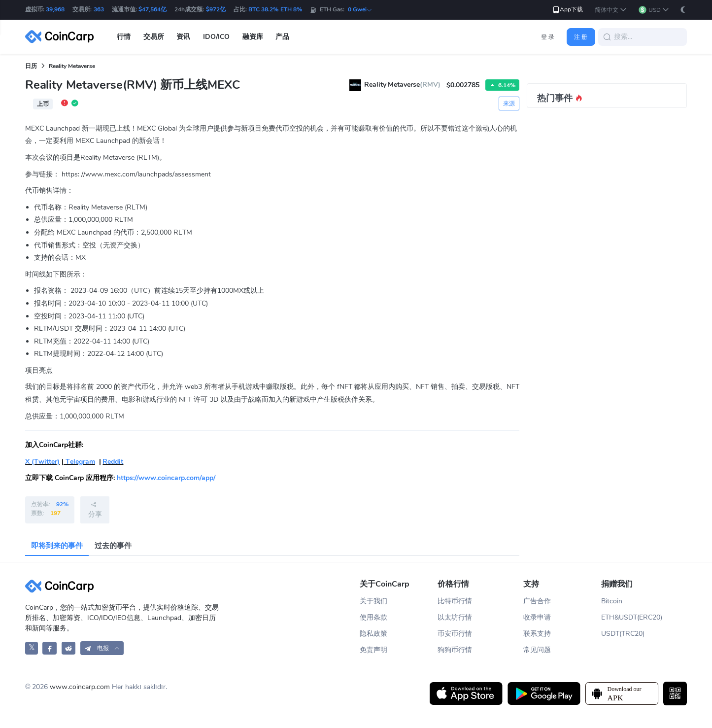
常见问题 (537, 650)
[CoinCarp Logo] (62, 37)
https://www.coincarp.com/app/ (166, 478)
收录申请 (537, 617)
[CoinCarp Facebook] (50, 648)
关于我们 (373, 601)
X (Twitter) (42, 462)
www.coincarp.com (80, 687)
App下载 (567, 10)
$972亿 (216, 9)
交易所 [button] (154, 37)
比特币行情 (455, 601)
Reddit (113, 462)
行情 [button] (124, 37)
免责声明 (373, 650)
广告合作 (537, 601)
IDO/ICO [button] (216, 37)
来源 (509, 104)
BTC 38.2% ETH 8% (275, 9)
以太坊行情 (455, 617)
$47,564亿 (153, 9)
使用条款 (373, 617)
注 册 (581, 37)
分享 (95, 510)
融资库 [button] (253, 37)
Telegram (79, 462)
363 (99, 9)
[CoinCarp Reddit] (69, 648)
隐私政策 (373, 634)
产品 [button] (282, 37)
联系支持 (537, 634)
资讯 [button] (183, 37)
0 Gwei (360, 9)
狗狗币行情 (455, 650)
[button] (611, 10)
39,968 (55, 9)
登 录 (548, 37)
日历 (31, 66)
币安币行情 (455, 634)
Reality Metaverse (72, 66)
